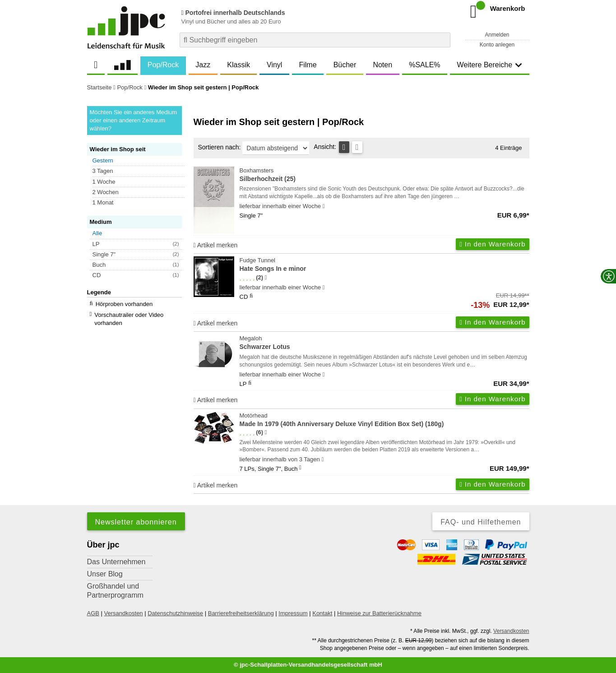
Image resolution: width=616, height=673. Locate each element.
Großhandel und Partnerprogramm (115, 591)
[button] (139, 161)
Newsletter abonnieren (136, 522)
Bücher (345, 65)
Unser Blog (105, 574)
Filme (308, 65)
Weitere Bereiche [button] (490, 65)
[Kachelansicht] (357, 147)
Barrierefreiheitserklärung (241, 613)
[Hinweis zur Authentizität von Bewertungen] (266, 278)
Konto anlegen (497, 45)
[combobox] (315, 40)
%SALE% (424, 65)
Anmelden (497, 35)
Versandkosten (124, 613)
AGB (93, 613)
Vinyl (274, 65)
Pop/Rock (163, 65)
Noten (382, 65)
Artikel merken (216, 245)
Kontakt (322, 613)
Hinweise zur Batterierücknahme (379, 613)
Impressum (293, 613)
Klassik (239, 65)
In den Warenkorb (492, 244)
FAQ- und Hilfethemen (481, 522)
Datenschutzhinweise (175, 613)
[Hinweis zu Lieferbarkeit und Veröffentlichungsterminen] (324, 206)
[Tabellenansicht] (344, 147)
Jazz (203, 65)
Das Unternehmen (116, 562)
